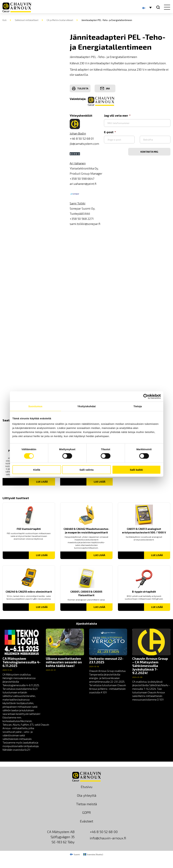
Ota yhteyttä (87, 795)
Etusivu (87, 787)
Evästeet (87, 821)
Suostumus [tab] (35, 406)
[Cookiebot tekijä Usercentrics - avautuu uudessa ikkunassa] (146, 396)
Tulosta (80, 89)
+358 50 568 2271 (82, 219)
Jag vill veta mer (117, 115)
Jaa (105, 89)
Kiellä (37, 470)
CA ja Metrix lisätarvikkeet (60, 20)
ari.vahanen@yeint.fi (83, 184)
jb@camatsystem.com (84, 144)
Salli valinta (86, 470)
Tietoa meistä (87, 804)
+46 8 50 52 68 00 (104, 832)
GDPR (86, 812)
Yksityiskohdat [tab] (86, 406)
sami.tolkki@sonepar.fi (85, 224)
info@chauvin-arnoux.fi (108, 838)
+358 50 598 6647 (82, 179)
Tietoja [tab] (138, 406)
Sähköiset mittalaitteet (27, 20)
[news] (22, 690)
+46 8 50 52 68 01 (82, 138)
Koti (5, 20)
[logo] (17, 7)
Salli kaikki (136, 470)
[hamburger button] (166, 8)
